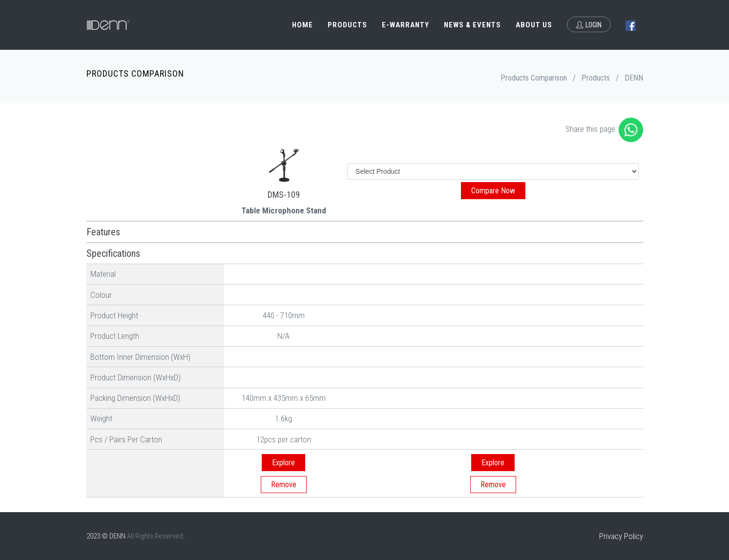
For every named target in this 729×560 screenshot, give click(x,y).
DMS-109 (284, 195)
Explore (283, 463)
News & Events (472, 25)
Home (302, 25)
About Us (534, 25)
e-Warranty (406, 25)
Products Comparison (534, 78)
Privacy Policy (621, 536)
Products (347, 25)
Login (589, 25)
